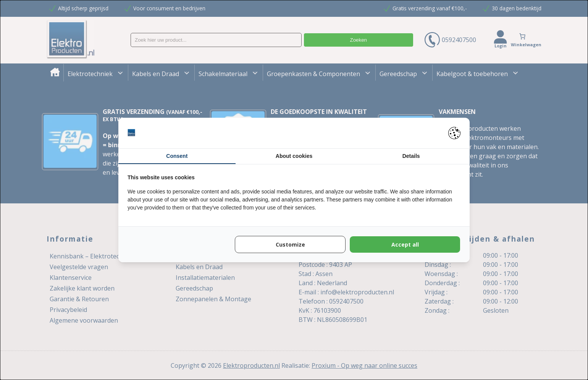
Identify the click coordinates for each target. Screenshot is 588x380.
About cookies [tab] (294, 156)
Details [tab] (411, 156)
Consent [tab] (177, 156)
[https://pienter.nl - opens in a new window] (454, 133)
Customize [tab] (290, 244)
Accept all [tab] (405, 244)
